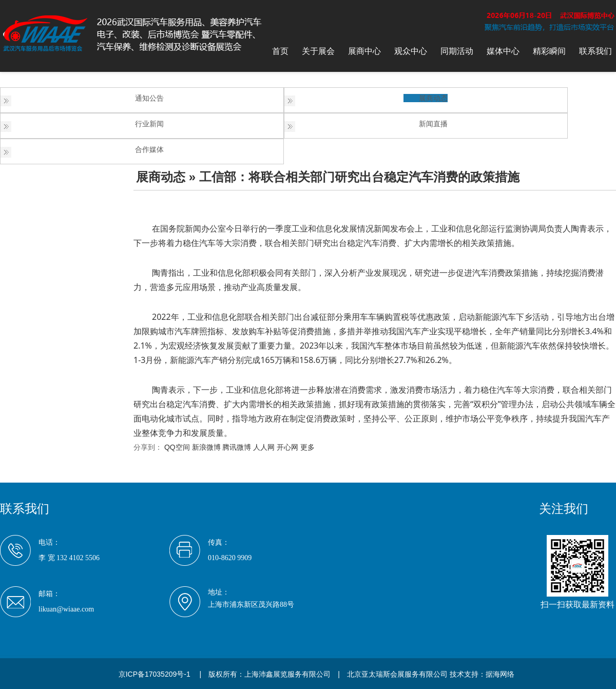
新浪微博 (206, 447)
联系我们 (595, 51)
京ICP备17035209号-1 (155, 674)
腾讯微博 (237, 447)
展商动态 (433, 98)
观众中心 (411, 51)
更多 (307, 447)
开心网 (287, 447)
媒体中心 (503, 51)
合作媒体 (149, 149)
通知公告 (149, 98)
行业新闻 (149, 124)
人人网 (264, 447)
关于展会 (318, 51)
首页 (280, 51)
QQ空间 (177, 447)
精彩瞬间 (549, 51)
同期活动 (457, 51)
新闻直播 (433, 124)
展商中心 (364, 51)
